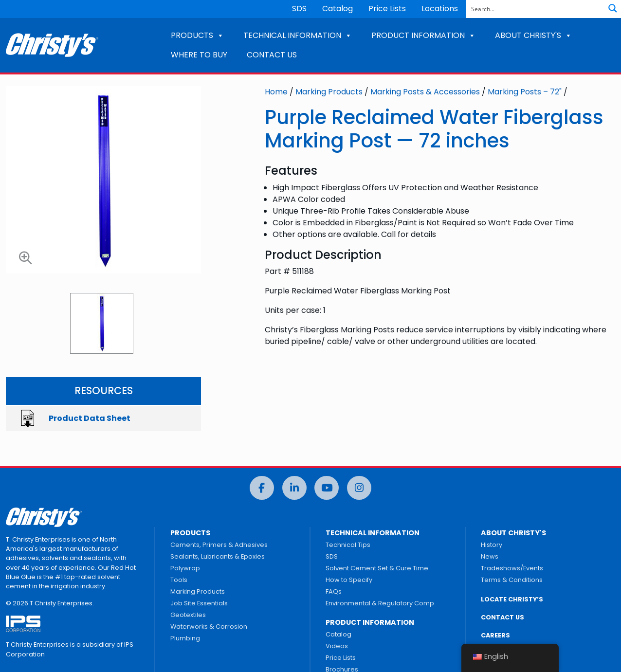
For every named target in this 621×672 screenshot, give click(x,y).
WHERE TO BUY (199, 55)
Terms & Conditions (512, 580)
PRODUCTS (197, 35)
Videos (337, 646)
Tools (179, 580)
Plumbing (185, 638)
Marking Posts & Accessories (425, 92)
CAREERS (495, 635)
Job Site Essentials (199, 603)
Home (276, 92)
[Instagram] (359, 488)
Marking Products (329, 92)
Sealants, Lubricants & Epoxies (218, 556)
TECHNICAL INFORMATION (298, 35)
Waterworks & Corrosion (209, 627)
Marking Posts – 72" (525, 92)
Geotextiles (188, 615)
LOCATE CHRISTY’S (512, 599)
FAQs (334, 591)
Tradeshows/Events (512, 568)
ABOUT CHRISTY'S (533, 35)
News (490, 556)
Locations (440, 9)
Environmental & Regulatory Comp (380, 603)
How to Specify (349, 580)
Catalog (338, 9)
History (492, 545)
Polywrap (185, 568)
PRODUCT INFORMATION (423, 35)
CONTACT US (272, 55)
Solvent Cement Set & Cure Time (377, 568)
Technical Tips (348, 545)
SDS (299, 9)
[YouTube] (327, 488)
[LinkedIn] (294, 488)
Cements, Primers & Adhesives (219, 545)
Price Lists (387, 9)
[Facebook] (262, 488)
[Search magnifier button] (613, 8)
